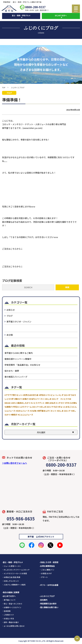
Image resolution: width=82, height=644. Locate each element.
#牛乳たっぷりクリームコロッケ (26, 407)
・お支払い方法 (8, 618)
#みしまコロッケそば (48, 407)
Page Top (77, 639)
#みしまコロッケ (64, 411)
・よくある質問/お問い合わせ (13, 626)
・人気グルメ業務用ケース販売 (14, 585)
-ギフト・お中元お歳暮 (49, 585)
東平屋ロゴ (10, 9)
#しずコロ (63, 395)
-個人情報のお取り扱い (49, 607)
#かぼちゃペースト (36, 399)
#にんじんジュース (25, 415)
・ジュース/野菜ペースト (11, 566)
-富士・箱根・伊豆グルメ (12, 562)
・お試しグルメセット (10, 581)
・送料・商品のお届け (10, 622)
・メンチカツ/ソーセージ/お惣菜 (15, 574)
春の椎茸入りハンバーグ (16, 377)
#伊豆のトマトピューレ (48, 395)
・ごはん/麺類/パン (47, 570)
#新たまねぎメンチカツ (55, 403)
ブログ (10, 316)
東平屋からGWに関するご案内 (19, 353)
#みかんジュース (22, 411)
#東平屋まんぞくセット (47, 411)
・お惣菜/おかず (46, 574)
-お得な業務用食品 (47, 566)
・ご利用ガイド (8, 615)
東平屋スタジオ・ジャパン (19, 322)
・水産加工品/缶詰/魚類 (11, 577)
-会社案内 (43, 600)
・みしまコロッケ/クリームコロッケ (16, 570)
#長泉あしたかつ (23, 403)
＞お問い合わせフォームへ (15, 463)
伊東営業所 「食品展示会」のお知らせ (22, 365)
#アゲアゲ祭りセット (13, 395)
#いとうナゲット (38, 403)
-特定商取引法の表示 (48, 604)
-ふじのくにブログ (47, 596)
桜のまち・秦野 (12, 371)
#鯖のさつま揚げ (21, 399)
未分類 (10, 335)
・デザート (44, 577)
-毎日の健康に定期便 (11, 592)
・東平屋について (9, 600)
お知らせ (11, 310)
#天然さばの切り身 (30, 395)
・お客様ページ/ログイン (12, 607)
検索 (67, 287)
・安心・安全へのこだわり (12, 604)
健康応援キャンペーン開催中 (18, 359)
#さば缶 (33, 411)
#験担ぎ (14, 415)
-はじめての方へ (9, 596)
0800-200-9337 (35, 7)
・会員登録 (6, 611)
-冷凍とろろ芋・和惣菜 (49, 562)
